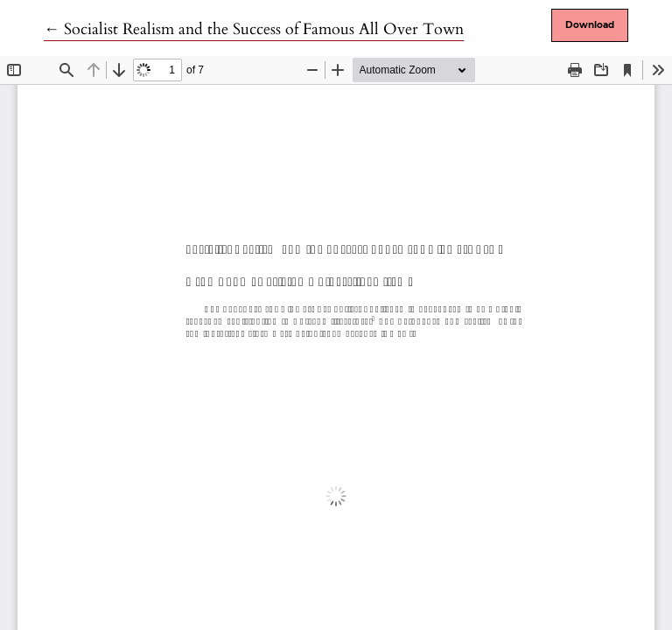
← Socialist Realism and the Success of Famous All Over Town (254, 29)
